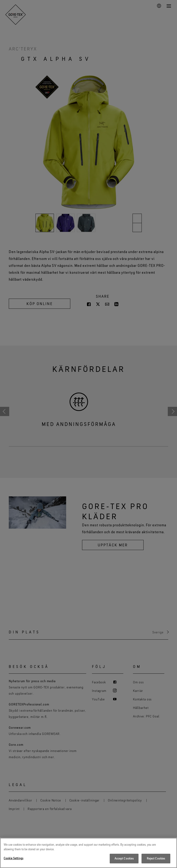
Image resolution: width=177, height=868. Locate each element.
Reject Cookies (156, 859)
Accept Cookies (124, 859)
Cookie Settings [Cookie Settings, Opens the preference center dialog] (13, 859)
